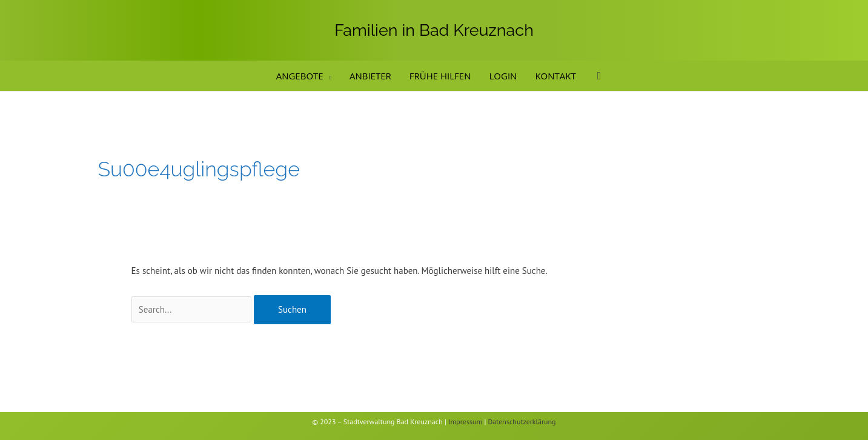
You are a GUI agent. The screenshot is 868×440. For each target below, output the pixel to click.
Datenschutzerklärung (522, 422)
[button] (599, 76)
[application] (327, 76)
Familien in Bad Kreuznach (434, 30)
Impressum (465, 422)
